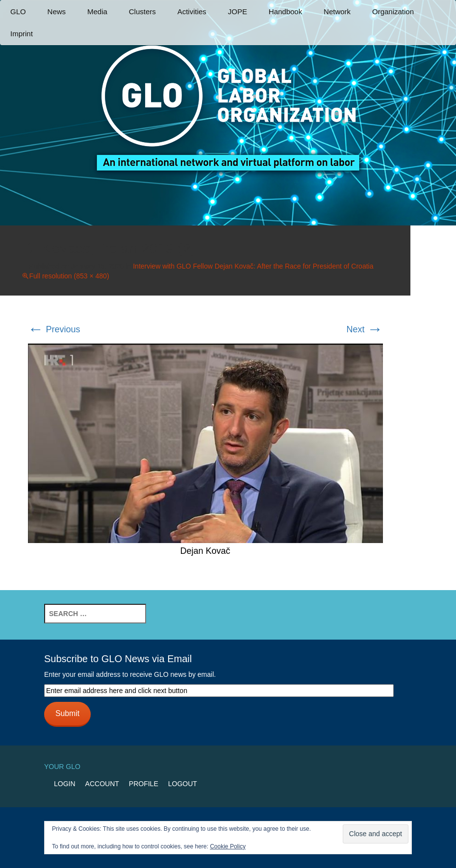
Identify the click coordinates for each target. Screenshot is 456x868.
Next (364, 329)
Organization (393, 12)
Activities (192, 12)
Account (102, 784)
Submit (67, 713)
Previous (54, 329)
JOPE (238, 12)
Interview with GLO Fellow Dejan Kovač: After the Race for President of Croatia (253, 266)
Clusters (142, 12)
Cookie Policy (228, 846)
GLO (18, 12)
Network (337, 12)
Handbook (285, 12)
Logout (183, 784)
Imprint (22, 34)
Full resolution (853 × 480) (69, 276)
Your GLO (62, 767)
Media (97, 12)
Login (65, 784)
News (57, 12)
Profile (144, 784)
